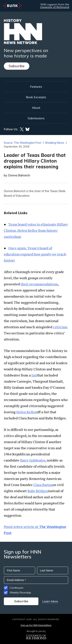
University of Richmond (55, 7)
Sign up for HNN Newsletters (36, 625)
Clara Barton (43, 485)
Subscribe (17, 66)
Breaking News (55, 143)
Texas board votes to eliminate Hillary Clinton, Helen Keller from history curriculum (36, 230)
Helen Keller (26, 412)
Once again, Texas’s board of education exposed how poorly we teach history (35, 254)
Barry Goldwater (33, 460)
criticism (60, 327)
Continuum (17, 588)
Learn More (50, 601)
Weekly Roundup (20, 592)
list (34, 375)
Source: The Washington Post (22, 143)
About (36, 108)
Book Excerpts (36, 97)
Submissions (36, 118)
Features (36, 87)
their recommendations (39, 284)
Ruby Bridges (38, 491)
